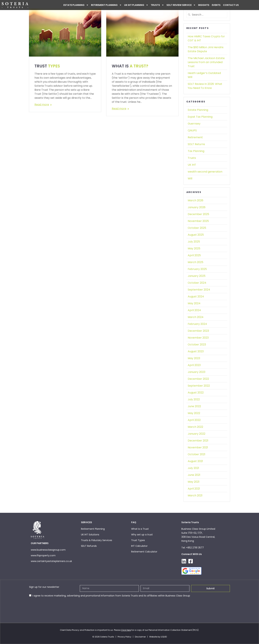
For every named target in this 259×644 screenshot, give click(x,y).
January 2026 (197, 207)
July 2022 (194, 399)
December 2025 (198, 214)
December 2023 (198, 331)
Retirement (195, 137)
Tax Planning (196, 151)
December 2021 (198, 441)
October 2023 (197, 345)
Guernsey (194, 124)
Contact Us (231, 5)
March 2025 (196, 262)
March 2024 (196, 317)
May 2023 (194, 358)
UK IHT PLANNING (136, 5)
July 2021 (193, 468)
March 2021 (195, 495)
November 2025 (198, 221)
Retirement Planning (106, 5)
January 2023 (197, 372)
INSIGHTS (204, 5)
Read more (42, 105)
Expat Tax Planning (200, 117)
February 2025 (197, 269)
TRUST (47, 66)
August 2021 (195, 461)
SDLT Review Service (181, 5)
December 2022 (198, 379)
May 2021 (194, 482)
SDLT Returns (196, 144)
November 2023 (198, 338)
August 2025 (196, 235)
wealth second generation (205, 172)
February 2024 (197, 324)
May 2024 (194, 303)
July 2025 (194, 242)
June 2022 (194, 406)
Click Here (126, 630)
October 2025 (197, 228)
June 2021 (194, 475)
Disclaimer (140, 637)
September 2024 (199, 290)
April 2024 (194, 310)
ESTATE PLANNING (76, 5)
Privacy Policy (124, 637)
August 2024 (196, 296)
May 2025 (194, 248)
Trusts (157, 5)
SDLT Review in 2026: (205, 86)
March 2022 (195, 427)
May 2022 (194, 413)
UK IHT (192, 165)
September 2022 (199, 386)
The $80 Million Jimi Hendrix (206, 49)
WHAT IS (130, 66)
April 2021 (194, 489)
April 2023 (194, 365)
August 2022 (196, 393)
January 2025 (197, 276)
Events (216, 5)
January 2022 (197, 434)
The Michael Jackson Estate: (206, 62)
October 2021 (197, 454)
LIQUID (164, 637)
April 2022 (194, 420)
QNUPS (192, 130)
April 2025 (194, 255)
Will (190, 178)
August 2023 (196, 351)
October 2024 (197, 283)
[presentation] (55, 606)
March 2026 (196, 200)
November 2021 (198, 447)
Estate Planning (198, 110)
